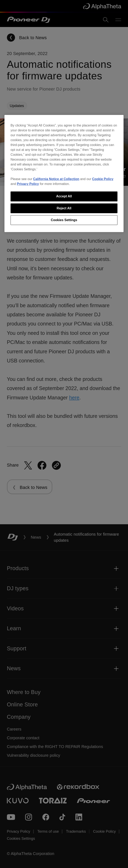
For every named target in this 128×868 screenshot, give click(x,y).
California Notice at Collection (56, 179)
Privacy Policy (28, 184)
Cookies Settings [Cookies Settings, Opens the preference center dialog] (64, 220)
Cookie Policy (103, 179)
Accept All (64, 196)
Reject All (64, 208)
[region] (64, 173)
